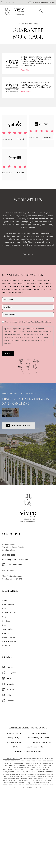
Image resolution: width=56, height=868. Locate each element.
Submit (8, 353)
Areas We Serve (9, 641)
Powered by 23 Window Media (28, 751)
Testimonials (8, 629)
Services (6, 621)
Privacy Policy (13, 738)
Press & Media (8, 637)
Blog (4, 625)
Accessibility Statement (39, 738)
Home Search (8, 605)
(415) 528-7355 (9, 555)
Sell (4, 617)
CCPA (15, 747)
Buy (4, 609)
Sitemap (6, 646)
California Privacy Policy (42, 742)
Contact (6, 633)
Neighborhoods (9, 613)
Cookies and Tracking (13, 742)
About (5, 601)
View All (21, 139)
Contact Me (28, 254)
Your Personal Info (35, 747)
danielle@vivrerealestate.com (15, 560)
